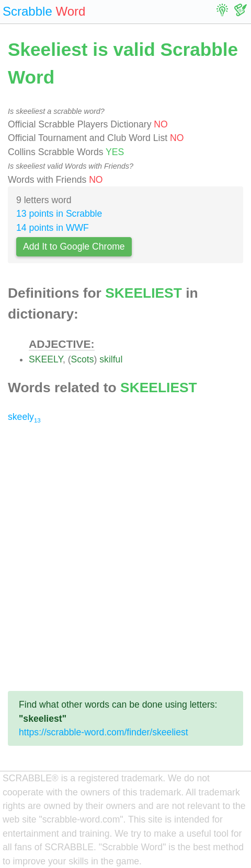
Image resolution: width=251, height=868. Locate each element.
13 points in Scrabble (59, 214)
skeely (24, 417)
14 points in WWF (53, 228)
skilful (111, 359)
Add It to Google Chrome (74, 247)
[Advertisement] (125, 557)
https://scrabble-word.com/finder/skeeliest (104, 732)
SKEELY (46, 359)
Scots (83, 359)
